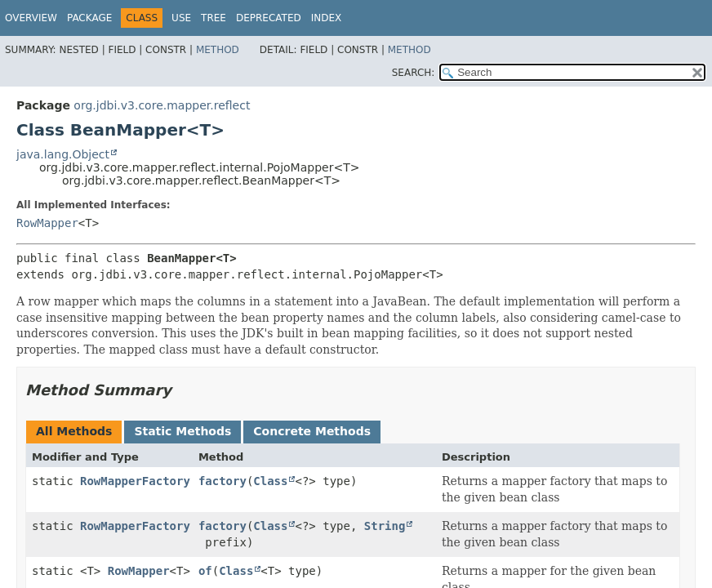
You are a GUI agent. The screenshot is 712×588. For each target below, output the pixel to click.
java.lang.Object (63, 154)
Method (218, 50)
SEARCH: (414, 73)
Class (270, 481)
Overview (31, 18)
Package (89, 18)
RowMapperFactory (135, 481)
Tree (214, 18)
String (385, 526)
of (205, 571)
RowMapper (47, 223)
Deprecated (269, 18)
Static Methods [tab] (182, 431)
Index (327, 18)
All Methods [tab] (74, 431)
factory (222, 481)
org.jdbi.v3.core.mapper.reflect (162, 105)
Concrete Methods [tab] (312, 431)
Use (181, 18)
